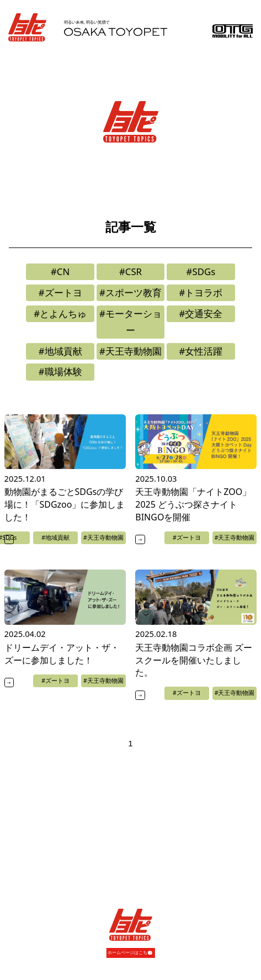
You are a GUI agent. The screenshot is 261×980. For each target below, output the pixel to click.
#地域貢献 (60, 351)
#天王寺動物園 (130, 351)
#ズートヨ (60, 293)
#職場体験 (60, 372)
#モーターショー (130, 322)
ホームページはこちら (130, 952)
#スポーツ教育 (130, 293)
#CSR (130, 272)
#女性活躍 (201, 351)
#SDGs (201, 272)
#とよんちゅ (60, 314)
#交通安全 (201, 314)
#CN (60, 272)
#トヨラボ (201, 293)
